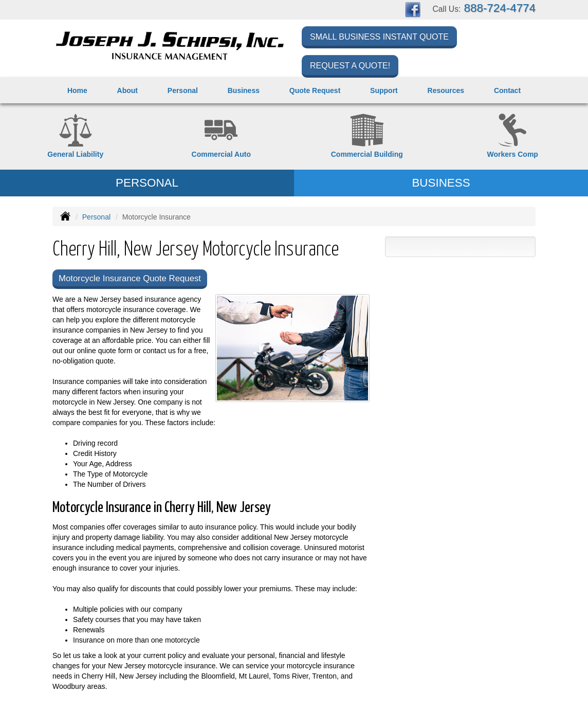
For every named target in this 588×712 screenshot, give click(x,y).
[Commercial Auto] (222, 136)
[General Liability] (76, 136)
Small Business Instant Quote (379, 37)
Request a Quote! (350, 66)
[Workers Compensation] (513, 136)
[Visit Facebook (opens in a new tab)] (413, 9)
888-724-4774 (500, 8)
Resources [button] (446, 90)
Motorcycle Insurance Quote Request (130, 278)
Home (77, 90)
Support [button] (384, 90)
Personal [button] (183, 90)
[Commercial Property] (367, 136)
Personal (96, 217)
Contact (507, 90)
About (127, 90)
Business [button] (244, 90)
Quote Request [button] (315, 90)
